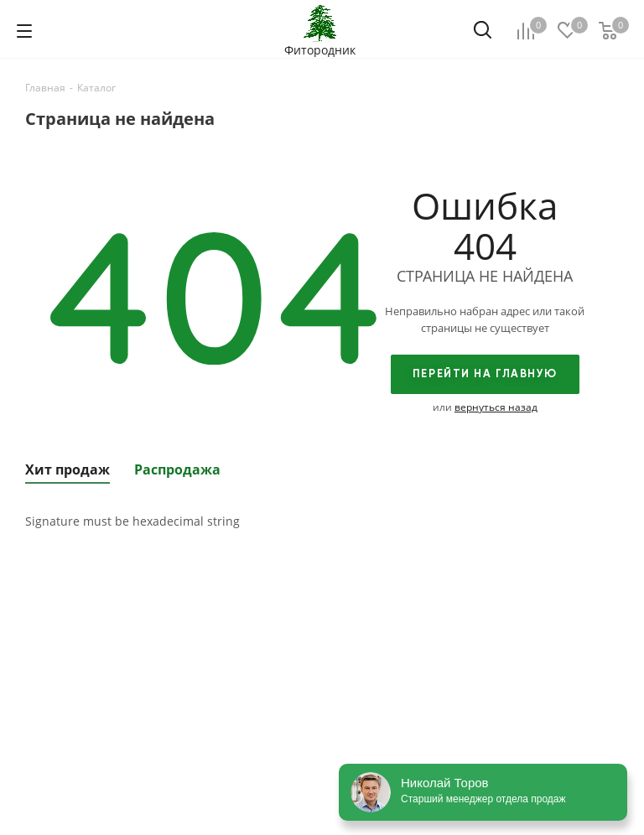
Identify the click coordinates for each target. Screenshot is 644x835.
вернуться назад (496, 407)
